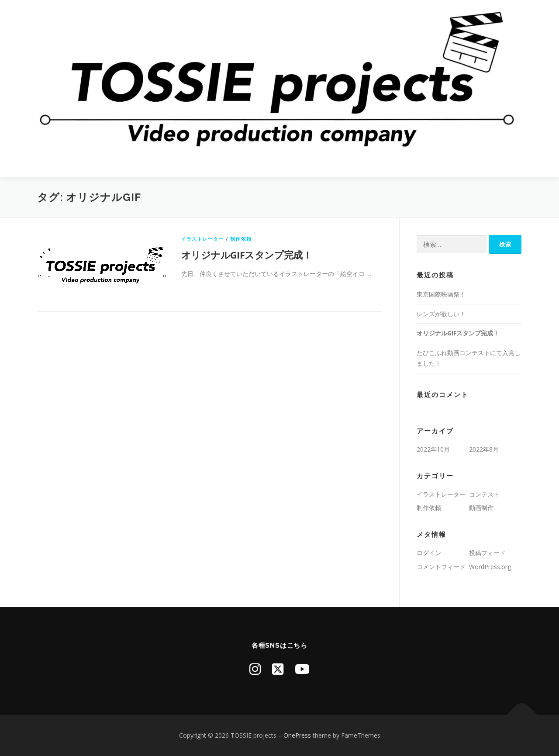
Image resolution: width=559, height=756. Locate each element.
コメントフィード (441, 567)
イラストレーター (203, 239)
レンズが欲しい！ (441, 314)
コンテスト (484, 494)
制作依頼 (241, 239)
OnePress (297, 735)
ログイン (429, 553)
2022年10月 (433, 449)
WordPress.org (490, 567)
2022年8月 (484, 449)
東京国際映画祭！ (441, 294)
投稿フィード (487, 553)
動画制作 (481, 508)
